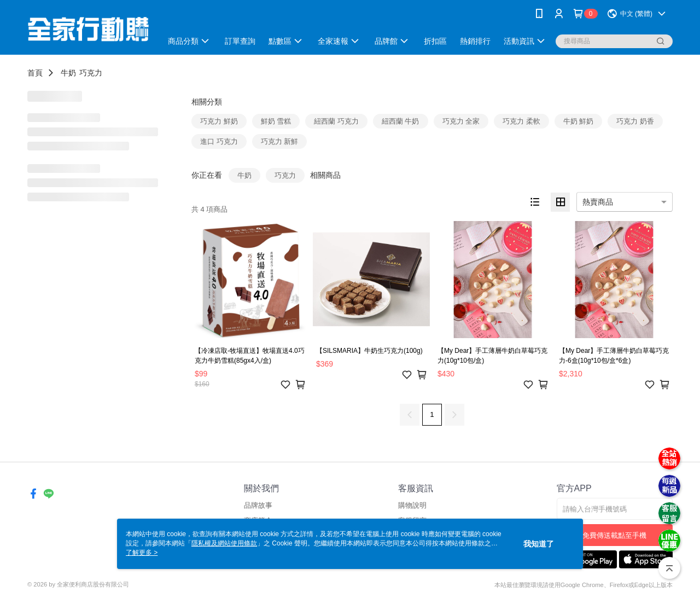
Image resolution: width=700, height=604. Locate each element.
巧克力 (91, 73)
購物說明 (412, 505)
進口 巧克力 (219, 141)
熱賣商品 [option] (598, 202)
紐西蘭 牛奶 (401, 121)
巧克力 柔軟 (521, 121)
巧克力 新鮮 (280, 141)
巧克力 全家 (461, 121)
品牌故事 (258, 505)
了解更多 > (142, 553)
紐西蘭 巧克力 (336, 121)
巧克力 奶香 (635, 121)
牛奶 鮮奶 (579, 121)
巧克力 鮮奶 (219, 121)
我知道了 (539, 544)
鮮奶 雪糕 (276, 121)
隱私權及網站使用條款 (224, 543)
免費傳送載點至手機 (614, 535)
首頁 (35, 73)
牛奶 (68, 73)
